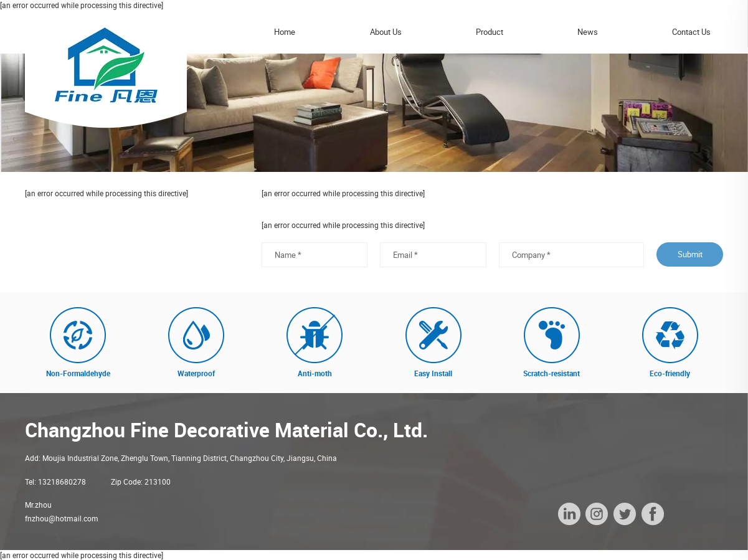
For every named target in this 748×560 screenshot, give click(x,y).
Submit (690, 254)
